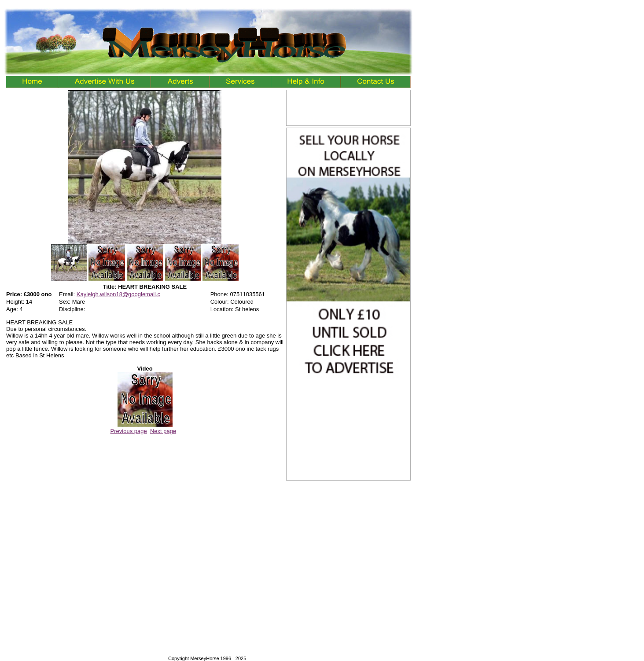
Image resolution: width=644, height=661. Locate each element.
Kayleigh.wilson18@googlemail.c (118, 294)
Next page (163, 431)
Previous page (129, 431)
